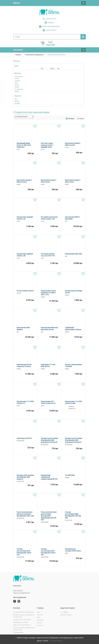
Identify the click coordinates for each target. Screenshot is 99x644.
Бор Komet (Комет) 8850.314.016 (73, 144)
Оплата (39, 623)
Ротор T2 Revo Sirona (25, 291)
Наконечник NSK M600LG (23, 328)
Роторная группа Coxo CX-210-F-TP (48, 255)
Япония (17, 103)
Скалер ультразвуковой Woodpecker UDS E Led (24, 552)
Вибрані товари (66, 615)
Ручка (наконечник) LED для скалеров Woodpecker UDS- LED (25, 514)
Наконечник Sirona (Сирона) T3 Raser (24, 365)
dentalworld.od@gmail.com (50, 26)
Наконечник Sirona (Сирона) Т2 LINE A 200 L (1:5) (48, 293)
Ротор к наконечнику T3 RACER (73, 365)
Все (16, 99)
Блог (38, 617)
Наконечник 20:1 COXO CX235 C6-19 (48, 402)
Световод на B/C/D (24, 438)
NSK (16, 83)
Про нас (40, 615)
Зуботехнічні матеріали (22, 625)
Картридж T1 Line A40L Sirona (48, 365)
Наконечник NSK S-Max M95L (73, 218)
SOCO (17, 87)
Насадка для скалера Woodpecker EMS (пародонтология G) (49, 440)
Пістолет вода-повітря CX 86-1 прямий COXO (47, 145)
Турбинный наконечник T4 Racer (73, 328)
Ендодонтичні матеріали (22, 619)
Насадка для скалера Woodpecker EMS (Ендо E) (25, 477)
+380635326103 (50, 19)
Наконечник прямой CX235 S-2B (25, 255)
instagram (50, 22)
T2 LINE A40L (70, 475)
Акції (38, 612)
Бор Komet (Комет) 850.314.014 (73, 181)
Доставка (40, 620)
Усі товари (64, 612)
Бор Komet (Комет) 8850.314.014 (24, 181)
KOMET (17, 81)
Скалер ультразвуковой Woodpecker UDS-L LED (48, 552)
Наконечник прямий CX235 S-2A (25, 218)
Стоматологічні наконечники (56, 55)
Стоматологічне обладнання (34, 55)
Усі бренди (19, 76)
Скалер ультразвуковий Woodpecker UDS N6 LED (73, 515)
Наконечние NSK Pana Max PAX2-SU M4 (49, 328)
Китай (17, 101)
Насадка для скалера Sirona (74, 292)
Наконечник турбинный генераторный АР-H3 (49, 477)
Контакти (40, 625)
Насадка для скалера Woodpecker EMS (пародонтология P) (74, 440)
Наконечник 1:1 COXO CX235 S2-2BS (74, 402)
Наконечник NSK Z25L (74, 254)
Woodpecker (19, 89)
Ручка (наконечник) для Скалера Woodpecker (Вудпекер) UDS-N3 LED (49, 516)
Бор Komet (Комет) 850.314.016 (49, 181)
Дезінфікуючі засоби (21, 622)
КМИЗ (17, 91)
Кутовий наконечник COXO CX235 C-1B (49, 218)
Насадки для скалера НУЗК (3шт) (73, 550)
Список (80, 119)
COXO (17, 78)
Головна (18, 55)
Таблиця (70, 119)
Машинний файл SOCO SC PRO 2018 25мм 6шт (24, 145)
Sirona (17, 85)
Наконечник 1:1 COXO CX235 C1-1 (25, 402)
